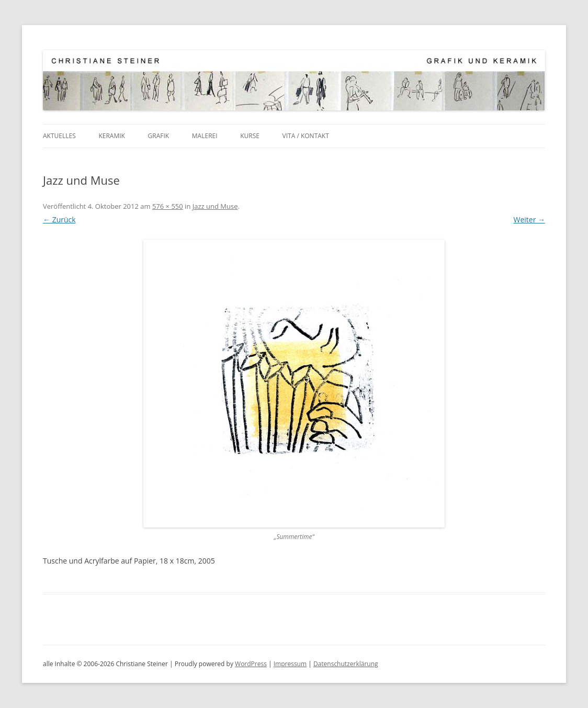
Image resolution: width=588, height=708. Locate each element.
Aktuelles (59, 136)
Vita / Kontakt (306, 136)
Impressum (290, 664)
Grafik (159, 136)
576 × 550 (168, 206)
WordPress (251, 664)
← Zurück (59, 220)
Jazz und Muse (215, 206)
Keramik (112, 136)
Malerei (205, 136)
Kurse (250, 136)
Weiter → (529, 220)
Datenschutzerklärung (346, 664)
